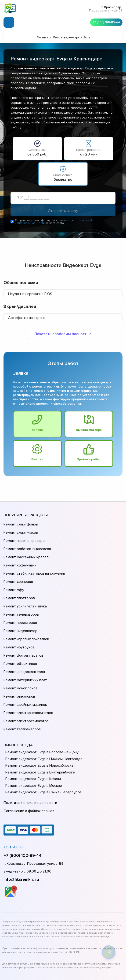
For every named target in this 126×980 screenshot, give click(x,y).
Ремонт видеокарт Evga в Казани (32, 738)
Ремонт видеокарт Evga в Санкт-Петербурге (42, 751)
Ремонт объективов (20, 636)
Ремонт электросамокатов (25, 682)
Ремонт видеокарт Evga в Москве (33, 744)
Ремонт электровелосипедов (27, 676)
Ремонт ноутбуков (18, 623)
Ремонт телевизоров (21, 597)
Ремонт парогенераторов (24, 538)
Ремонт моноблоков (20, 656)
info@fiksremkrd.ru (21, 835)
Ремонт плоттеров (18, 584)
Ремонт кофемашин (19, 558)
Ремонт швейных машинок (24, 669)
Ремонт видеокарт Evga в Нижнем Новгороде (42, 718)
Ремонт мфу (13, 577)
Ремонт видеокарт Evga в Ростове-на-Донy (41, 711)
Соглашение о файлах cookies (28, 767)
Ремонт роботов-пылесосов (27, 545)
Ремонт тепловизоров (22, 689)
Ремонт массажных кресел (25, 551)
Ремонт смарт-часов (20, 532)
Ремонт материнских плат (24, 650)
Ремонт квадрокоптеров (23, 643)
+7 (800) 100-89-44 (105, 21)
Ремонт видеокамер (20, 610)
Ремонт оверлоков (19, 663)
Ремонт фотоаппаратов (23, 630)
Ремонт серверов (18, 571)
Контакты (13, 803)
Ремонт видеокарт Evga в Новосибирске (38, 724)
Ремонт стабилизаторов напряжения (34, 564)
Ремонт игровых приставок (25, 617)
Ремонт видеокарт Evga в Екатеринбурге (39, 731)
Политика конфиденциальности (29, 761)
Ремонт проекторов (20, 604)
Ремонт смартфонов (20, 525)
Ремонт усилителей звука (24, 591)
